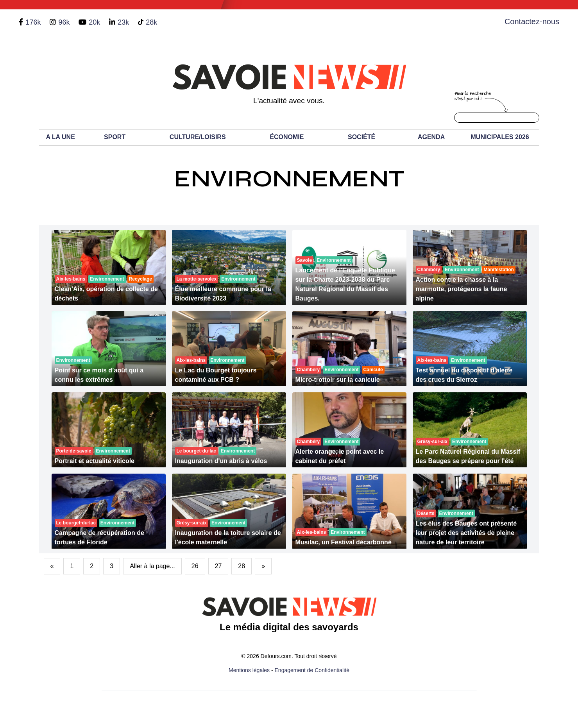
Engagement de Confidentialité (312, 670)
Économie (287, 137)
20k (94, 22)
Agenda (431, 137)
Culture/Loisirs (198, 137)
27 (218, 566)
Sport (115, 137)
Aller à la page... (152, 566)
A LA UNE (60, 137)
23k (123, 22)
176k (33, 22)
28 (242, 566)
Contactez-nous (532, 21)
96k (64, 22)
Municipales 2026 (500, 137)
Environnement (289, 179)
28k (151, 22)
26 (195, 566)
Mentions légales (249, 670)
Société (361, 137)
